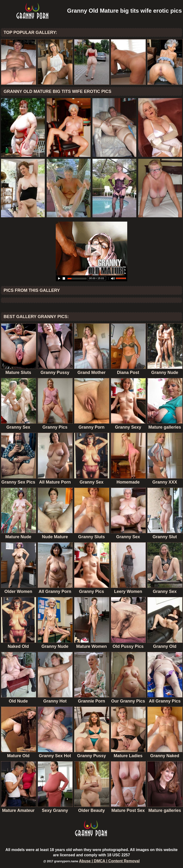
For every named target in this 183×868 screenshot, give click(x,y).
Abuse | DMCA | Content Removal (109, 861)
